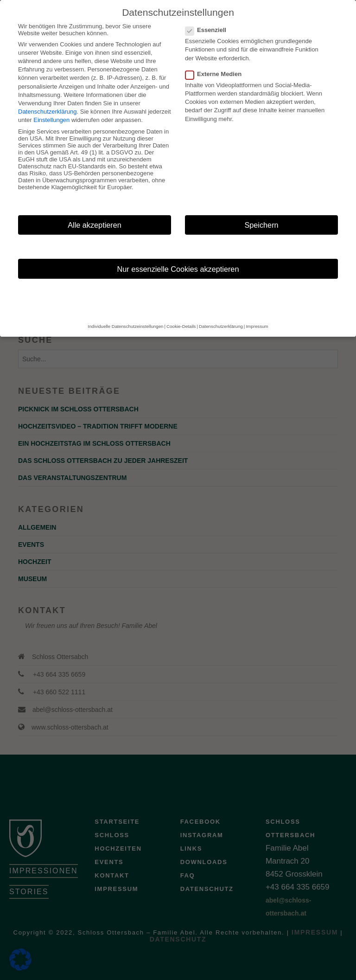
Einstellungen (51, 120)
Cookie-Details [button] (181, 326)
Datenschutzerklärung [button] (221, 326)
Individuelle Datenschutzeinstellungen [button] (125, 326)
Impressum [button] (257, 326)
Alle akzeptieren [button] (95, 225)
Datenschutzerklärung (47, 112)
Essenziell (209, 30)
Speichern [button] (261, 225)
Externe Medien (216, 74)
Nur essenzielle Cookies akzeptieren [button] (178, 269)
